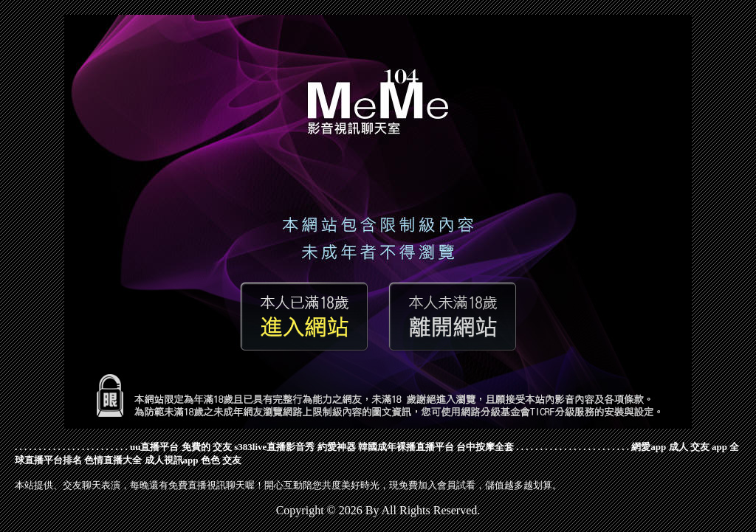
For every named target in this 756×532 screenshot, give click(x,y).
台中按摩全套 (485, 447)
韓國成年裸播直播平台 (406, 447)
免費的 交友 (207, 447)
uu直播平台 (154, 447)
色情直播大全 (113, 460)
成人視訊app (172, 460)
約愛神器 (337, 447)
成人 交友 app (698, 447)
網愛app (649, 447)
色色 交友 (221, 460)
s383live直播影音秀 (274, 447)
